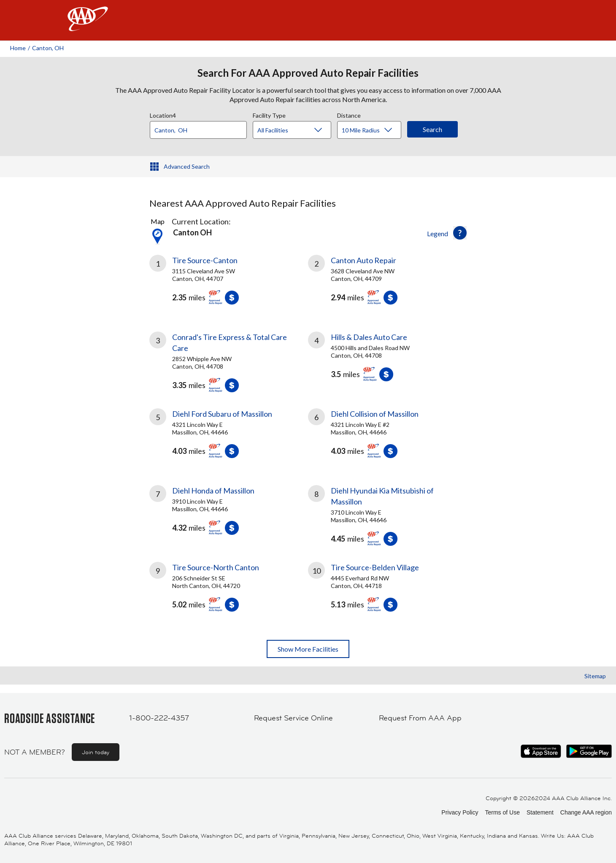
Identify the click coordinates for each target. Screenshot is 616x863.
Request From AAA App (420, 718)
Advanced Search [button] (187, 166)
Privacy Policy (460, 812)
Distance (349, 114)
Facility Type (269, 114)
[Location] (198, 130)
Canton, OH (48, 48)
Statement (540, 812)
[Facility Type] (299, 130)
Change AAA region (586, 812)
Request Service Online (293, 718)
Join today (96, 752)
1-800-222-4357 (159, 718)
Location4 (163, 114)
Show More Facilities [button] (308, 649)
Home (18, 48)
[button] (460, 233)
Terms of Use (502, 812)
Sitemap (595, 676)
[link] (229, 283)
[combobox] (201, 128)
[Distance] (372, 130)
